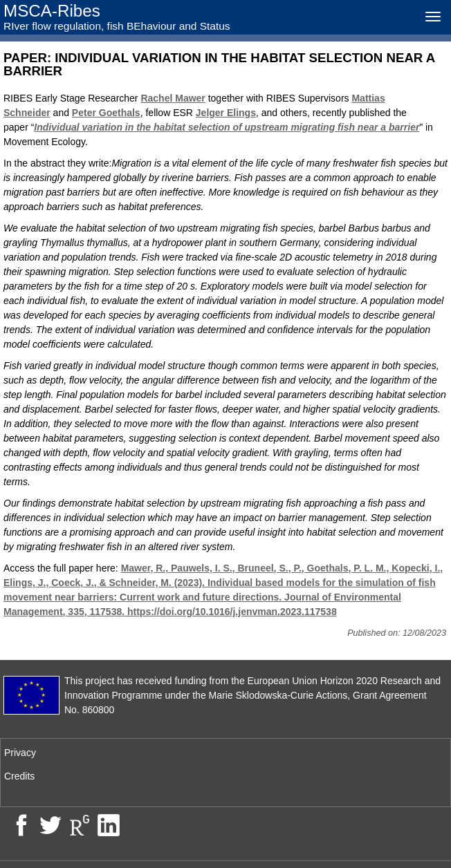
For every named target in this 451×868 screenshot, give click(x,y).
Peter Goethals (106, 113)
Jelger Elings (226, 113)
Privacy (20, 753)
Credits (19, 776)
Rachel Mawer (173, 98)
